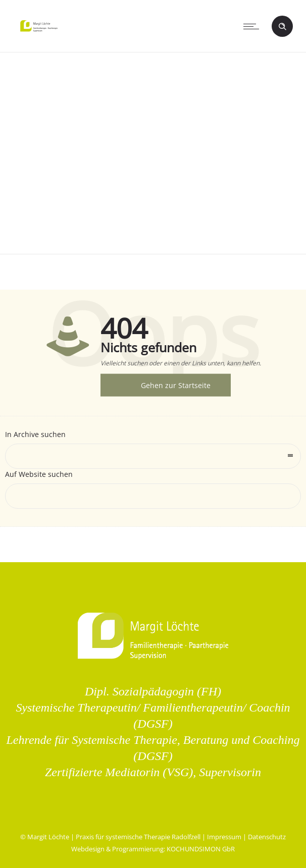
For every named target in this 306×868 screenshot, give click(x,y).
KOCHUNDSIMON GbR (201, 849)
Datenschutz (267, 837)
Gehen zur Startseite (176, 385)
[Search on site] (153, 496)
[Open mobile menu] (253, 26)
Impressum (224, 837)
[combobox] (153, 456)
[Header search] (282, 27)
